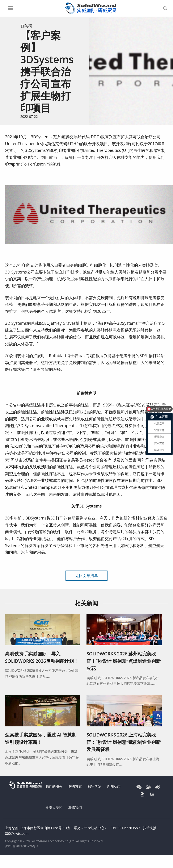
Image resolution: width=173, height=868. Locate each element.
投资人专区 (54, 808)
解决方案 (75, 786)
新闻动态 (114, 786)
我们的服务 (54, 786)
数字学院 (94, 786)
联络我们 (75, 808)
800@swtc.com (17, 834)
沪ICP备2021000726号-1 (22, 846)
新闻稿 (26, 26)
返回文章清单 (86, 576)
